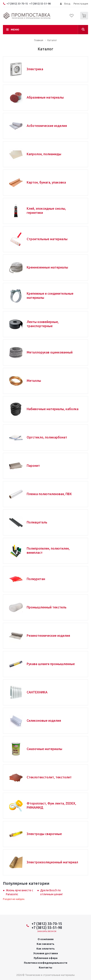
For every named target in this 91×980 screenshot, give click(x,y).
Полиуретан (36, 579)
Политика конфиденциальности (46, 963)
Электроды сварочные (44, 834)
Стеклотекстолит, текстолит (49, 777)
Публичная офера (46, 958)
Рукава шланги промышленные (51, 664)
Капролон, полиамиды (44, 154)
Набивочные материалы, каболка (53, 409)
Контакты (45, 967)
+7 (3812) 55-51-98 (40, 4)
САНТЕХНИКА (37, 692)
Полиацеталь (37, 522)
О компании (46, 939)
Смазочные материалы (44, 749)
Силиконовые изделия (44, 721)
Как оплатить (46, 949)
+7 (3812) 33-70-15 (17, 4)
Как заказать (45, 944)
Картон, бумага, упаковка (46, 182)
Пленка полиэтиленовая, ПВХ (49, 494)
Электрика (35, 69)
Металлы (34, 381)
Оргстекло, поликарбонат (47, 437)
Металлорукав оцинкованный (50, 352)
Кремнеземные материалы (47, 267)
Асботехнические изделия (47, 126)
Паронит (33, 466)
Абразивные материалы (45, 97)
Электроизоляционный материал (52, 862)
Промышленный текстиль (47, 607)
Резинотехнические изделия (48, 636)
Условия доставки (46, 953)
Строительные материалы (47, 239)
